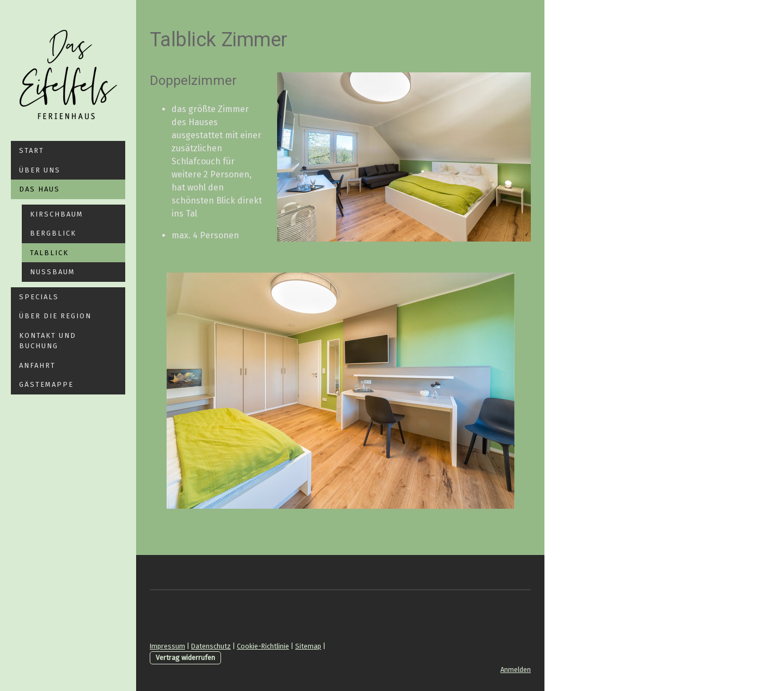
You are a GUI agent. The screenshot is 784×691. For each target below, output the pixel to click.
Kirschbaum (57, 214)
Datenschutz (211, 646)
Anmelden (516, 670)
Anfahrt (37, 365)
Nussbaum (53, 272)
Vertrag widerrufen (185, 658)
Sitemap (308, 646)
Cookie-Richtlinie (263, 646)
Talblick (49, 253)
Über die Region (55, 316)
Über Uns (40, 170)
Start (32, 150)
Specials (39, 297)
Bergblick (53, 233)
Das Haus (39, 189)
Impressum (167, 646)
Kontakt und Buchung (48, 341)
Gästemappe (46, 384)
